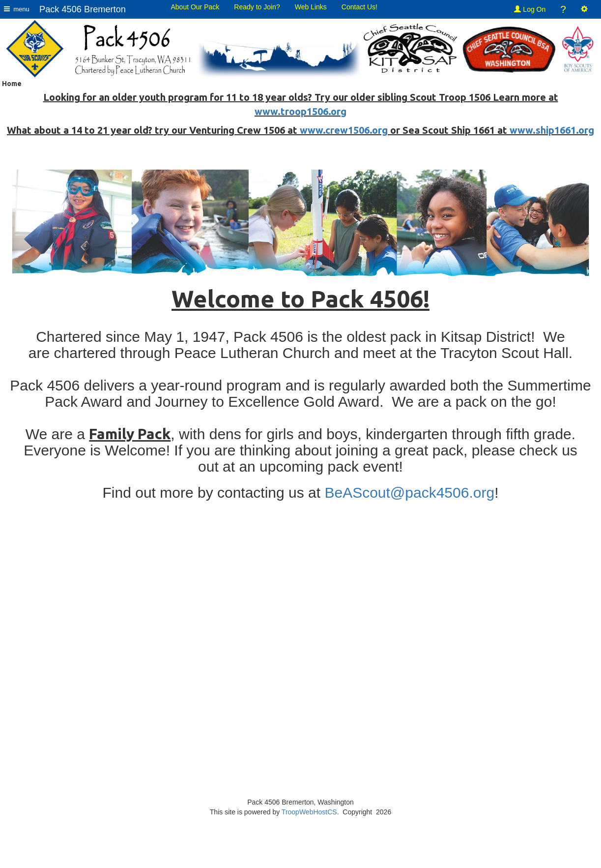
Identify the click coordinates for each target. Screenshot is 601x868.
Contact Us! (359, 7)
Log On (530, 9)
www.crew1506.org (344, 130)
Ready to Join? (257, 7)
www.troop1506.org (300, 111)
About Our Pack (195, 7)
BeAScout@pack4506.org (409, 493)
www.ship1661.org (552, 130)
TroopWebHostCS (309, 812)
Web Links (311, 7)
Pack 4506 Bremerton (83, 9)
